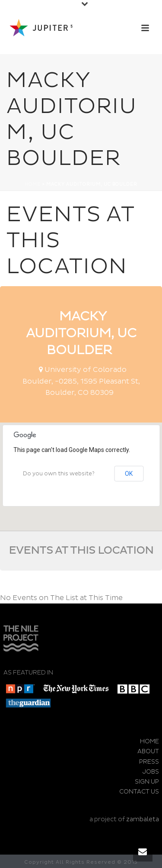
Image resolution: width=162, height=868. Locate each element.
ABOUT (148, 751)
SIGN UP (147, 782)
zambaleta (143, 819)
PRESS (149, 762)
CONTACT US (139, 792)
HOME (149, 741)
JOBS (151, 772)
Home (33, 184)
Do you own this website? (59, 474)
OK (129, 474)
